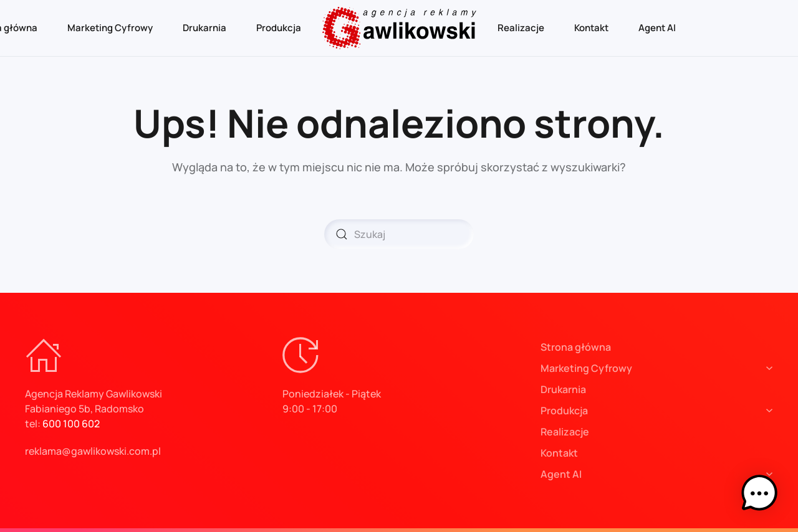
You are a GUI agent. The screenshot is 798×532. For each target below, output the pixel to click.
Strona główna (576, 347)
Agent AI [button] (657, 28)
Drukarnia (204, 28)
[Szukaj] (399, 234)
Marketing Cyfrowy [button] (110, 28)
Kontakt (591, 28)
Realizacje (521, 28)
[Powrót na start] (399, 28)
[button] (759, 493)
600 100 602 (71, 424)
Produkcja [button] (279, 28)
